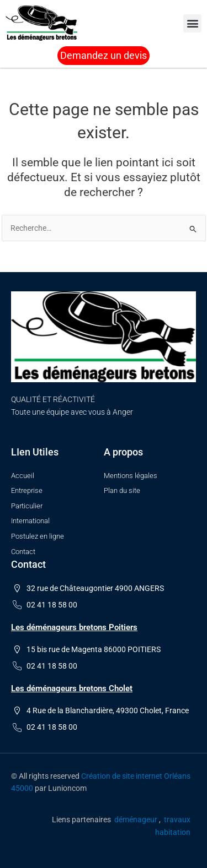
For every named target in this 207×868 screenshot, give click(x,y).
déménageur (136, 820)
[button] (192, 23)
